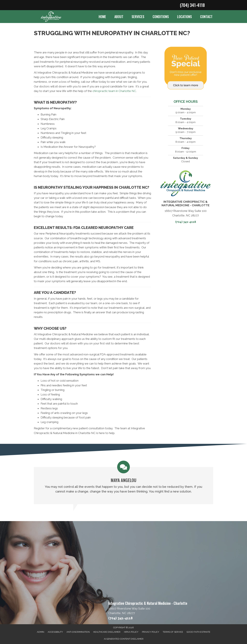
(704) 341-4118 (192, 5)
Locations (184, 17)
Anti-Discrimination (78, 632)
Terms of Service (173, 632)
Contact (206, 17)
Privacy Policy (151, 632)
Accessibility (55, 632)
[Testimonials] (123, 483)
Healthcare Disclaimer (107, 632)
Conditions (161, 17)
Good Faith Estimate (198, 632)
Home (102, 17)
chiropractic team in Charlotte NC (114, 91)
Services (138, 17)
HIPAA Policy (131, 632)
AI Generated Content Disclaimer (124, 639)
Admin (41, 632)
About (119, 17)
